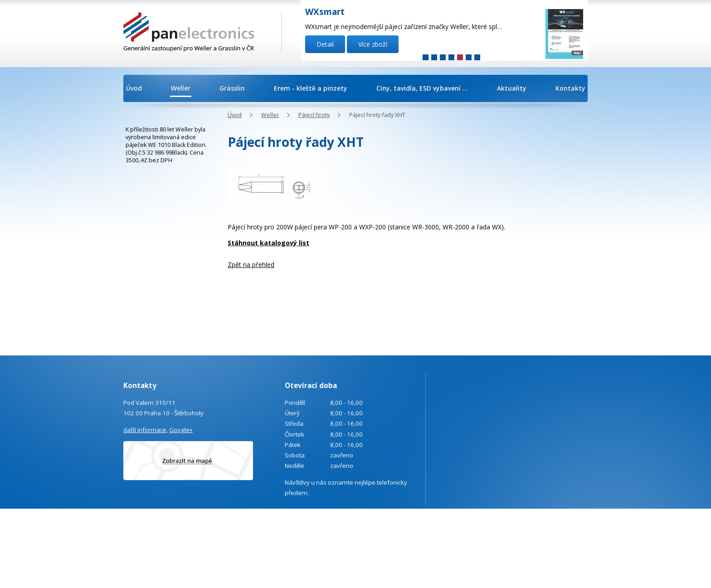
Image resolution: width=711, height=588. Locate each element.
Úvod (134, 88)
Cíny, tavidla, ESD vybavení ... (422, 88)
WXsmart (325, 12)
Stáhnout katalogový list (268, 243)
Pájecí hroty (314, 115)
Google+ (181, 430)
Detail (325, 44)
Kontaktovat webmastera (570, 522)
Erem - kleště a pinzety (311, 88)
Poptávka (168, 571)
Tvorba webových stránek (550, 534)
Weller (181, 88)
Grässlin (232, 88)
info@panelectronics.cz (201, 546)
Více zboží (373, 44)
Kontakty (570, 88)
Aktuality (512, 88)
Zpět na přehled (251, 265)
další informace (145, 430)
